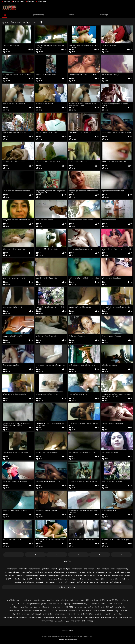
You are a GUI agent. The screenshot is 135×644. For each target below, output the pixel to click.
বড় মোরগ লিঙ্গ (78, 576)
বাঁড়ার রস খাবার (126, 572)
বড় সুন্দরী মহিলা (58, 579)
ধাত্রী (102, 579)
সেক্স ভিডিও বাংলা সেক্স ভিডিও (19, 607)
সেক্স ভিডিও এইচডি (53, 600)
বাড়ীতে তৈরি (23, 569)
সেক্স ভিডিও (67, 561)
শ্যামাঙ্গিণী (54, 569)
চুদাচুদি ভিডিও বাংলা (13, 600)
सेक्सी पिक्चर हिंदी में (93, 607)
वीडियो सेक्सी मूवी (87, 610)
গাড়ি (66, 582)
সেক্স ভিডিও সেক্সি (44, 607)
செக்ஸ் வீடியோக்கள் (55, 604)
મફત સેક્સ (33, 607)
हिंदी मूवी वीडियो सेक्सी (99, 610)
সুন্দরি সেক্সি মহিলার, (64, 569)
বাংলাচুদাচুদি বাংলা (81, 607)
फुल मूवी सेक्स (124, 610)
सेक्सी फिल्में (110, 610)
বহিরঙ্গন (50, 579)
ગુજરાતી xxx (85, 600)
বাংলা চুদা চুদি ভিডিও (14, 610)
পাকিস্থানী (43, 576)
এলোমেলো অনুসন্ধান (32, 576)
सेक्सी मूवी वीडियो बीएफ (87, 614)
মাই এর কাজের (104, 582)
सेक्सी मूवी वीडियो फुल (73, 614)
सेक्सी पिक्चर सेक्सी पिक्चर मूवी (80, 604)
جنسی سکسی (53, 610)
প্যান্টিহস (82, 572)
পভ (128, 579)
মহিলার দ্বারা (31, 1)
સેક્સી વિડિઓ (118, 604)
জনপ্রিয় (72, 15)
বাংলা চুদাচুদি (63, 610)
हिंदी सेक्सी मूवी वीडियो (77, 617)
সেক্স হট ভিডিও (94, 604)
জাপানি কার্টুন (104, 15)
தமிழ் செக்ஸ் (59, 621)
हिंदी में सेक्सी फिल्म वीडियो (40, 610)
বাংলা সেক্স (7, 1)
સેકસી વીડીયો (26, 610)
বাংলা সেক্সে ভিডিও (47, 621)
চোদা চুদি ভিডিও (118, 614)
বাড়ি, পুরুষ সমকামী (19, 1)
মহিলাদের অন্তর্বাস (12, 569)
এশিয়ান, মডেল (42, 1)
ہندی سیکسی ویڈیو (18, 604)
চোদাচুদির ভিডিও (120, 607)
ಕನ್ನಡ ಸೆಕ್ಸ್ (67, 604)
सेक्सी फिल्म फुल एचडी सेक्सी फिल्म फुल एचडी (15, 617)
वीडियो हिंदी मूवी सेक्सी (35, 617)
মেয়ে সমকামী (40, 582)
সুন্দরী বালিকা (45, 569)
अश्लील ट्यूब (90, 621)
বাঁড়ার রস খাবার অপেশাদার (104, 572)
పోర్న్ (117, 610)
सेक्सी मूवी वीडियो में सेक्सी (78, 621)
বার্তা (6, 576)
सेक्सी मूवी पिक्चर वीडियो (63, 617)
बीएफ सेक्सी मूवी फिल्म (48, 617)
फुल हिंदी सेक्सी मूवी (48, 614)
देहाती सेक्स (108, 614)
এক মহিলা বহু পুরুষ (53, 576)
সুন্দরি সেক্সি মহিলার (34, 569)
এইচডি (98, 569)
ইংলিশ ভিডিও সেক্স (75, 610)
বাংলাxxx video (67, 607)
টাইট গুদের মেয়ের (89, 569)
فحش (67, 621)
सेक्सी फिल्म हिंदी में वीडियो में (92, 617)
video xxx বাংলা (107, 604)
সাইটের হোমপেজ (67, 631)
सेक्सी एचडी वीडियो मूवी (107, 607)
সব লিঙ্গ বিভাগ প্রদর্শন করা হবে (67, 587)
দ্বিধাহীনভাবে (21, 576)
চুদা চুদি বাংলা (16, 614)
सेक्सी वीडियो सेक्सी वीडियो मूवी (109, 617)
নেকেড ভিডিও (56, 607)
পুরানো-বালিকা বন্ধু (38, 15)
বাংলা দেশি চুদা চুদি (27, 600)
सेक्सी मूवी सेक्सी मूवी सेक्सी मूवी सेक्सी (36, 604)
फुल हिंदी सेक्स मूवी (36, 614)
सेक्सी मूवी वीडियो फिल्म (126, 617)
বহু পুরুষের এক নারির (112, 579)
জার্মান (113, 569)
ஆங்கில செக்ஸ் (40, 600)
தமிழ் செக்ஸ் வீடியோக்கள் (70, 600)
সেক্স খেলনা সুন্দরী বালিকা (12, 572)
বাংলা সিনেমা (94, 582)
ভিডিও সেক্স (125, 600)
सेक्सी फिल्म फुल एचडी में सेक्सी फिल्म (109, 600)
